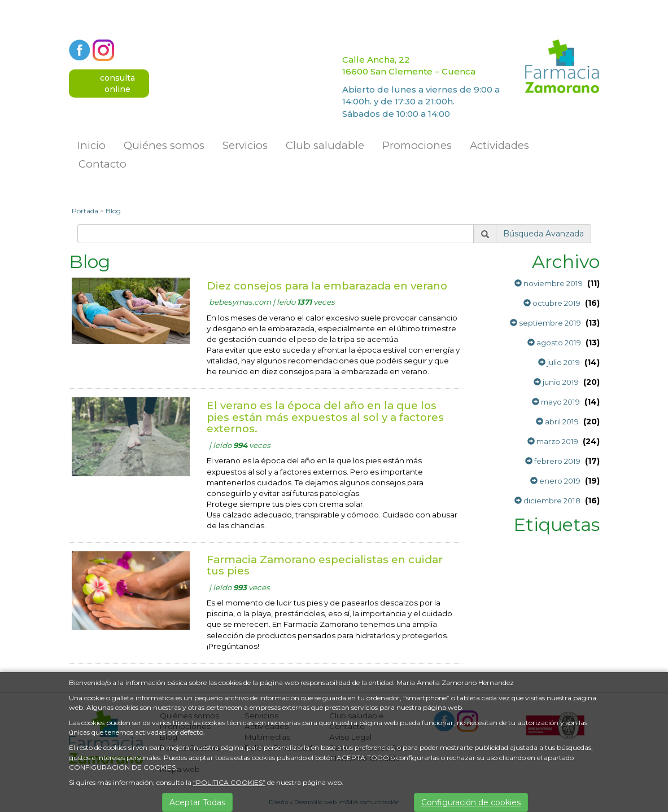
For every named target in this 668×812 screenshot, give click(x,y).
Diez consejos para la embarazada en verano (327, 286)
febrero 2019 (553, 461)
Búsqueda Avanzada (543, 234)
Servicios (245, 145)
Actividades (499, 145)
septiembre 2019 (545, 323)
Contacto (102, 164)
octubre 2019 (552, 303)
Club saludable (325, 145)
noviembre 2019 (549, 283)
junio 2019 (556, 382)
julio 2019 (559, 362)
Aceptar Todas (197, 802)
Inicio (91, 145)
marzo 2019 (553, 441)
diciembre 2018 (547, 501)
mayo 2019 (556, 402)
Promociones (417, 145)
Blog (113, 211)
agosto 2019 (554, 343)
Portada (85, 211)
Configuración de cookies (471, 802)
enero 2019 (555, 481)
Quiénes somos (164, 145)
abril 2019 (557, 422)
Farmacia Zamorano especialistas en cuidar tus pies (325, 565)
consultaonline (117, 84)
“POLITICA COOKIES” (229, 782)
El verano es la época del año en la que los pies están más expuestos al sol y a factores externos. (325, 417)
